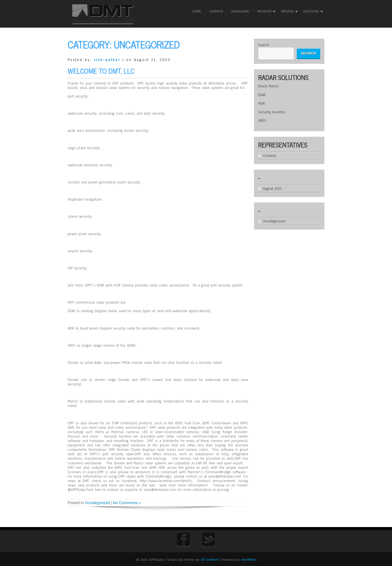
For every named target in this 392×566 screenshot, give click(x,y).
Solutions (311, 11)
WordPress (249, 560)
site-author (107, 60)
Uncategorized (97, 503)
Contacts (216, 11)
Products (264, 11)
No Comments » (127, 503)
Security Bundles (273, 112)
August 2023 (273, 188)
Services (287, 11)
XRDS (263, 121)
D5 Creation (210, 560)
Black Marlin (270, 86)
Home (197, 11)
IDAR (263, 95)
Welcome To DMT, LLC (101, 71)
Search (265, 45)
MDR (263, 104)
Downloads (240, 11)
